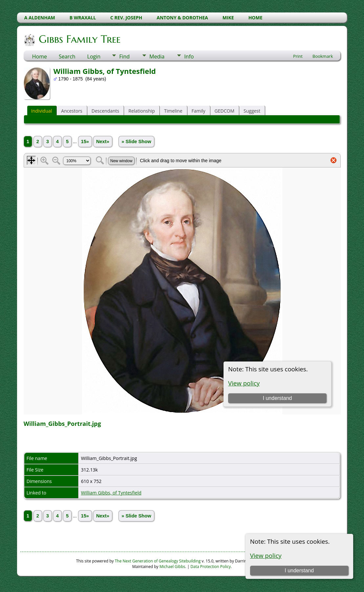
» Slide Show (136, 142)
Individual (42, 111)
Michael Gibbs (172, 567)
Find (124, 56)
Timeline (173, 111)
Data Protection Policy (211, 567)
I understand (299, 570)
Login (94, 56)
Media (157, 56)
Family (199, 111)
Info (189, 56)
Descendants (105, 111)
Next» (103, 142)
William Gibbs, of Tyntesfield (111, 493)
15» (85, 142)
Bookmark (323, 56)
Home (40, 56)
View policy (266, 555)
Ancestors (72, 111)
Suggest (252, 111)
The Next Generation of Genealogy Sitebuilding (158, 561)
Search (67, 56)
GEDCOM (225, 111)
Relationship (142, 111)
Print (298, 56)
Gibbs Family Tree (79, 39)
